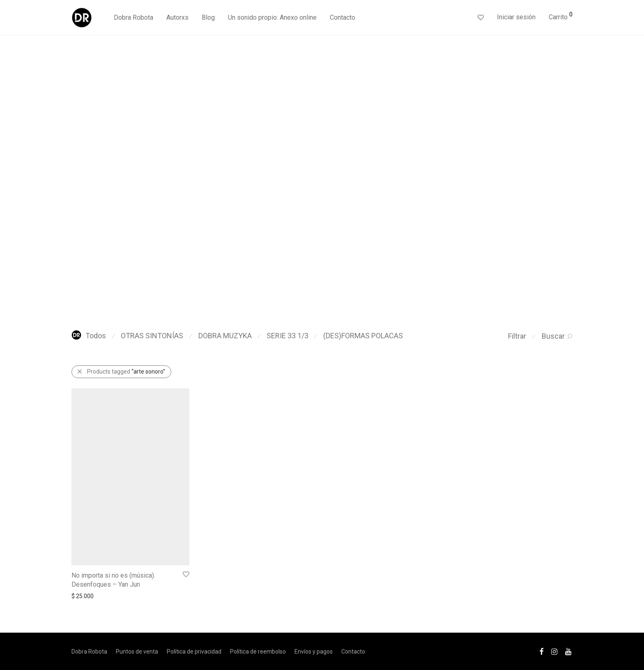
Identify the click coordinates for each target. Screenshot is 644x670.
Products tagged (126, 372)
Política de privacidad (194, 652)
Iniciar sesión (516, 17)
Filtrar (517, 336)
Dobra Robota (133, 17)
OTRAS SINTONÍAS (152, 336)
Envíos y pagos (314, 652)
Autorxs (177, 17)
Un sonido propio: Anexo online (272, 17)
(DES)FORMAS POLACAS (363, 336)
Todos (89, 336)
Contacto (343, 17)
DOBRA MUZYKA (225, 336)
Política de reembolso (258, 652)
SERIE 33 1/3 (287, 336)
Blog (208, 17)
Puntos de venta (137, 652)
